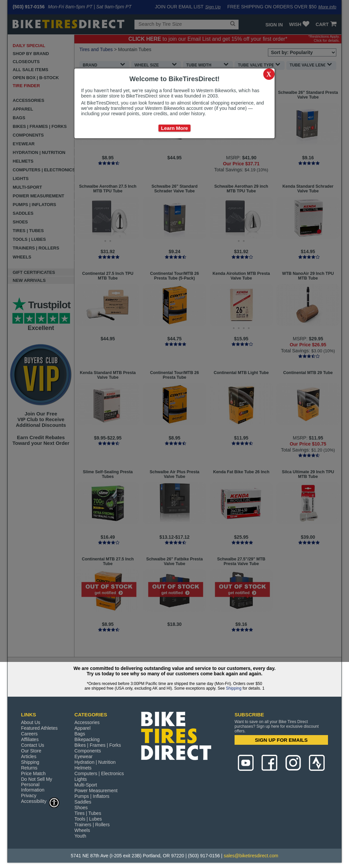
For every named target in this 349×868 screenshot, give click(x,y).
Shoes (81, 808)
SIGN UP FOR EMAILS (281, 740)
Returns (29, 768)
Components (88, 751)
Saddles (83, 802)
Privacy (29, 796)
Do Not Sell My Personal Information (37, 785)
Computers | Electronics (99, 773)
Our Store (31, 751)
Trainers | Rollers (92, 825)
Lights (81, 779)
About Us (31, 722)
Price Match (33, 773)
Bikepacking (87, 739)
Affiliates (30, 739)
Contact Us (33, 745)
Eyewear (83, 756)
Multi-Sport (86, 785)
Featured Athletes (39, 728)
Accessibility (40, 801)
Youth (80, 836)
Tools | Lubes (88, 819)
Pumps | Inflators (92, 796)
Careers (29, 734)
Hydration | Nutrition (95, 762)
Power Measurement (96, 791)
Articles (29, 756)
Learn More (175, 128)
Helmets (83, 768)
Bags (80, 734)
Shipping (234, 688)
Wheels (82, 830)
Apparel (82, 728)
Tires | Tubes (88, 813)
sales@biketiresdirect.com (251, 856)
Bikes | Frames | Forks (98, 745)
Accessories (87, 722)
